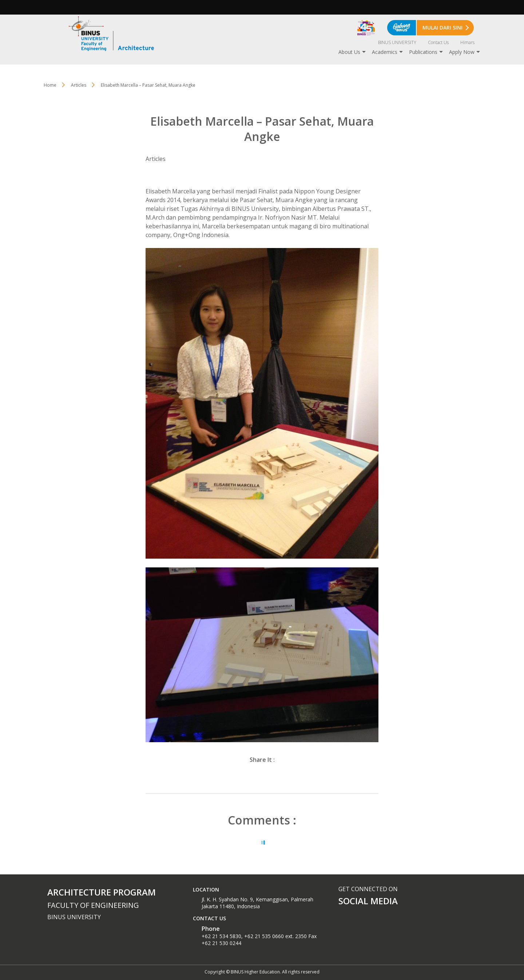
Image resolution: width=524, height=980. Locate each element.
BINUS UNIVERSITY (397, 42)
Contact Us (438, 42)
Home (50, 85)
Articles (79, 85)
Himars (467, 42)
